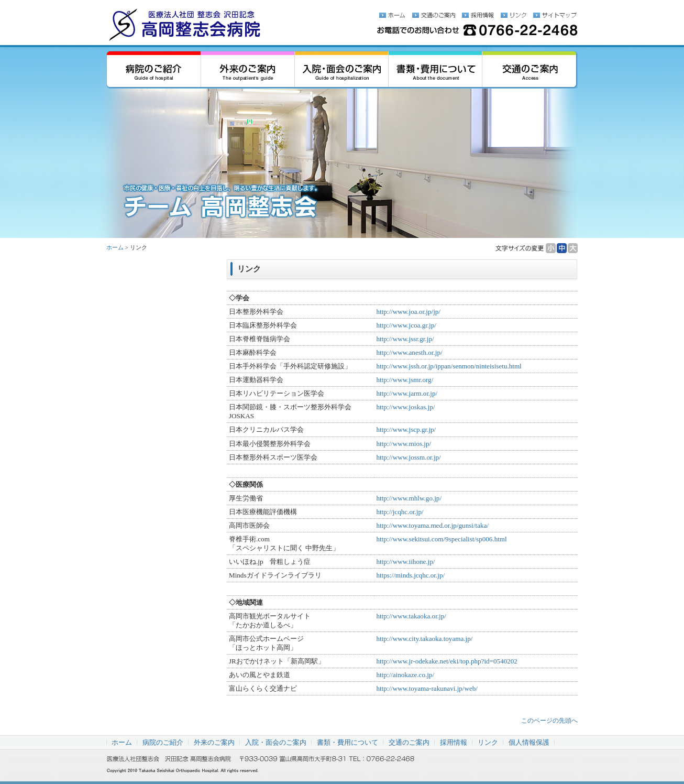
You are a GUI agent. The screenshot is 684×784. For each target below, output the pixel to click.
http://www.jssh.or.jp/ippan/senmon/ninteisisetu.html (449, 366)
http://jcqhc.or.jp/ (400, 512)
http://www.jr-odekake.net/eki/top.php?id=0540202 (447, 661)
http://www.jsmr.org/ (405, 380)
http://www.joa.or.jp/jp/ (408, 312)
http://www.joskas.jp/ (405, 407)
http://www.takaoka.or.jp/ (411, 616)
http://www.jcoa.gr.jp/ (406, 325)
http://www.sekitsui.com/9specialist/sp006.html (441, 539)
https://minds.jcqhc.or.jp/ (410, 575)
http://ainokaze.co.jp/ (405, 675)
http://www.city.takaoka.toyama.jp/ (424, 639)
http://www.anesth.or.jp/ (409, 352)
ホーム (115, 247)
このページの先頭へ (549, 721)
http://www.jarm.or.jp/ (407, 393)
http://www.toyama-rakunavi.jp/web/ (427, 688)
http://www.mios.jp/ (404, 444)
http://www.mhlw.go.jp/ (409, 498)
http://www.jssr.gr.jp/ (405, 339)
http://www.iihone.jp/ (405, 562)
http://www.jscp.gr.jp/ (406, 429)
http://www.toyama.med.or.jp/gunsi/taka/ (432, 525)
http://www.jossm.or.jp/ (408, 457)
